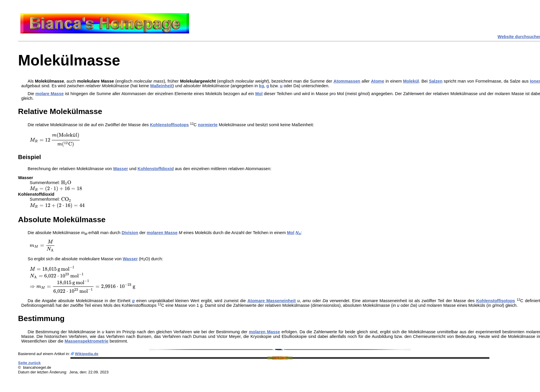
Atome (378, 81)
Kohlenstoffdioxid (156, 169)
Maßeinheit (161, 86)
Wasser (120, 169)
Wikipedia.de (87, 354)
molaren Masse (162, 233)
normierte (208, 125)
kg (261, 86)
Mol (259, 94)
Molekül (411, 81)
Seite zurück (29, 363)
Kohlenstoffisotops (169, 125)
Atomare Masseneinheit (271, 301)
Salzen (436, 81)
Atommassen (347, 81)
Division (130, 233)
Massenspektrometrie (87, 341)
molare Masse (50, 94)
